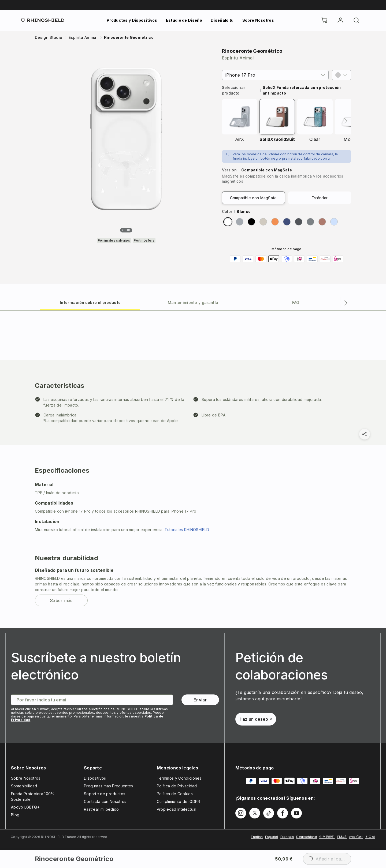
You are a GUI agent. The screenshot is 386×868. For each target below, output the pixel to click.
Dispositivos (95, 778)
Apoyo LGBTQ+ (25, 807)
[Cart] (324, 20)
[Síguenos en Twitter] (255, 813)
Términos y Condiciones (179, 778)
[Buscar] (357, 20)
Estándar (320, 198)
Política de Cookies (175, 794)
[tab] (90, 302)
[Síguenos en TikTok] (269, 813)
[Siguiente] (346, 121)
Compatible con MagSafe (253, 198)
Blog (15, 815)
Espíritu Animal (238, 58)
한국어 (370, 837)
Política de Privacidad (177, 786)
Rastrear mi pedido (101, 809)
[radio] (228, 222)
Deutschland (307, 837)
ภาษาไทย (356, 837)
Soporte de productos (105, 794)
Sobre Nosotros (258, 20)
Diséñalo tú (222, 20)
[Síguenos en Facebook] (283, 813)
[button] (342, 75)
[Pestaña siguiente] (346, 303)
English (257, 837)
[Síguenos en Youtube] (296, 813)
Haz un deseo (256, 719)
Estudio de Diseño (184, 20)
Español (272, 837)
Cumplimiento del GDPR (179, 801)
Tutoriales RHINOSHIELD (187, 530)
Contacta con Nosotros (105, 801)
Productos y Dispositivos (132, 20)
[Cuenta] (340, 20)
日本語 (342, 837)
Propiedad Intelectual (177, 809)
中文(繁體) (327, 837)
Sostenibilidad (24, 786)
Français (287, 837)
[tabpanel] (193, 469)
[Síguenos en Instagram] (241, 813)
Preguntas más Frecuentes (109, 786)
